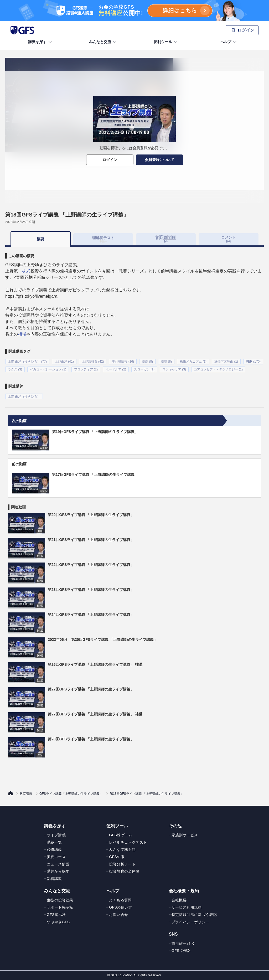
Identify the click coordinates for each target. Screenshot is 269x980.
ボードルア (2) (116, 369)
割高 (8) (147, 362)
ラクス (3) (15, 369)
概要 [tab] (40, 239)
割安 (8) (166, 362)
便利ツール (166, 42)
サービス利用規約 (187, 907)
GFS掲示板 (56, 915)
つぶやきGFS (58, 922)
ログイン (110, 160)
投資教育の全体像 (124, 871)
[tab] (166, 239)
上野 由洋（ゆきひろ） (24, 396)
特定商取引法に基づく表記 (194, 915)
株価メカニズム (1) (193, 362)
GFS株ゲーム (121, 835)
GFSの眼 (117, 857)
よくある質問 (120, 900)
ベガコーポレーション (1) (48, 369)
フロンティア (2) (86, 369)
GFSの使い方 (121, 907)
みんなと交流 (103, 42)
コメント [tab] (229, 239)
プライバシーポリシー (190, 922)
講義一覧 (54, 842)
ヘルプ (229, 42)
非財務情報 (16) (123, 362)
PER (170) (253, 362)
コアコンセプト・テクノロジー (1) (218, 369)
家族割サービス (185, 835)
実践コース (56, 857)
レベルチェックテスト (128, 842)
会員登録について (159, 160)
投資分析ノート (122, 864)
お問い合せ (118, 915)
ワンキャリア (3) (174, 369)
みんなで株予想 (122, 849)
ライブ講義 (56, 835)
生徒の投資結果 (60, 900)
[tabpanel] (134, 323)
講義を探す (40, 42)
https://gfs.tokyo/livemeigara (31, 296)
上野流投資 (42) (93, 362)
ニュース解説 (58, 864)
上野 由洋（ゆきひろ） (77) (27, 362)
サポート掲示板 (60, 907)
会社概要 (179, 900)
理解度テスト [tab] (103, 239)
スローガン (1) (144, 369)
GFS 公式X (181, 951)
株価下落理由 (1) (226, 362)
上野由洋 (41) (64, 362)
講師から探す (58, 871)
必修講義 (54, 849)
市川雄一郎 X (183, 943)
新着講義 (54, 878)
